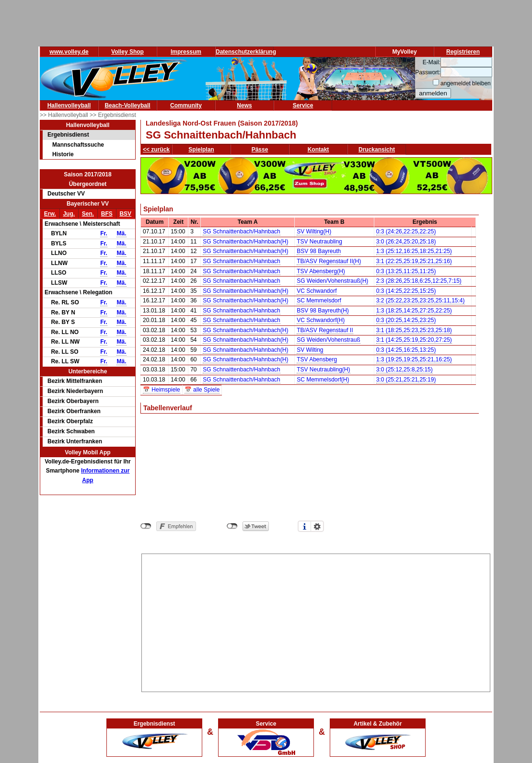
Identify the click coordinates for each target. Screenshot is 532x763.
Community (186, 105)
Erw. (50, 214)
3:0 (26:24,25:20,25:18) (406, 242)
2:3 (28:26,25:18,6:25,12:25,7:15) (419, 281)
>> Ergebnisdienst (113, 115)
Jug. (69, 214)
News (244, 105)
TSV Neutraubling (319, 242)
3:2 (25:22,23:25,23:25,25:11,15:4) (421, 301)
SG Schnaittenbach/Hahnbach (241, 231)
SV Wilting (310, 350)
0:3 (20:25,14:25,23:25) (406, 320)
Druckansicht (377, 150)
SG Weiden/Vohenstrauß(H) (332, 281)
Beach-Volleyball (127, 105)
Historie (63, 154)
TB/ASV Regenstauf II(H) (329, 261)
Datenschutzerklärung (246, 52)
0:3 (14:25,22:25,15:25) (406, 291)
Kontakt (318, 150)
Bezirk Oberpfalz (70, 421)
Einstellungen (317, 526)
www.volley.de (69, 52)
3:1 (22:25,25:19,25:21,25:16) (414, 261)
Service (303, 105)
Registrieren (463, 52)
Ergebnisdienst (68, 135)
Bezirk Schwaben (71, 431)
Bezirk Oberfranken (74, 411)
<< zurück (156, 150)
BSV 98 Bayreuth (319, 251)
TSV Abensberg (317, 359)
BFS (107, 214)
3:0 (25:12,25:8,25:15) (405, 370)
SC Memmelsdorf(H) (323, 380)
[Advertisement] (316, 621)
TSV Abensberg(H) (321, 271)
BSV (125, 214)
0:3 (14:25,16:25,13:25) (406, 350)
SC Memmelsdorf (319, 301)
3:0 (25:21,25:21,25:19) (406, 380)
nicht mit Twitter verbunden (232, 526)
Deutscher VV (66, 194)
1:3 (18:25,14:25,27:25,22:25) (414, 311)
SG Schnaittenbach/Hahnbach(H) (245, 242)
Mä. (121, 233)
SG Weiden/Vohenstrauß (329, 340)
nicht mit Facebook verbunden (146, 526)
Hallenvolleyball (69, 105)
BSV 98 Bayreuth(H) (323, 311)
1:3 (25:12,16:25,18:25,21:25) (414, 251)
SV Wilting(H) (314, 231)
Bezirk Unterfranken (75, 441)
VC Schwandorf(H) (321, 320)
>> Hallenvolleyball (65, 115)
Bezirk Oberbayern (73, 401)
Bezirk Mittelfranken (75, 381)
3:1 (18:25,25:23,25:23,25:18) (414, 330)
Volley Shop (127, 52)
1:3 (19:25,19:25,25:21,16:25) (414, 359)
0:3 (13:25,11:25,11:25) (406, 271)
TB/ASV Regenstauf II (325, 330)
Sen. (88, 214)
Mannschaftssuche (78, 145)
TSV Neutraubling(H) (323, 370)
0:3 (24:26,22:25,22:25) (406, 231)
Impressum (186, 52)
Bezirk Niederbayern (75, 391)
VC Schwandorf (317, 291)
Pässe (260, 150)
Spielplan (201, 150)
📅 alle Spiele (202, 390)
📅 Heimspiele (162, 390)
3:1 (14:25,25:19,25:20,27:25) (414, 340)
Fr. (104, 233)
